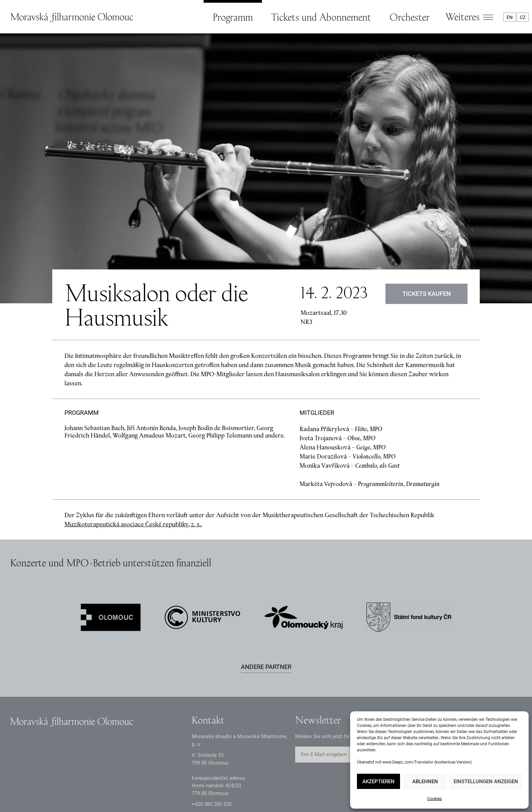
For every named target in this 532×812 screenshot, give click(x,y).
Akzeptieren (378, 781)
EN (510, 17)
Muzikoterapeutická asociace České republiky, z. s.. (133, 453)
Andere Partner (266, 596)
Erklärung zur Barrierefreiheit (205, 791)
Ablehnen (425, 781)
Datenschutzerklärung (35, 791)
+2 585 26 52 (212, 733)
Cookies (434, 799)
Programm (233, 17)
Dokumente (96, 791)
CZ (523, 17)
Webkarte (272, 791)
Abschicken (388, 684)
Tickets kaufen (427, 222)
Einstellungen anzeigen (486, 781)
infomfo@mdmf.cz (213, 744)
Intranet (141, 791)
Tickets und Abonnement (321, 17)
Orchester (410, 17)
